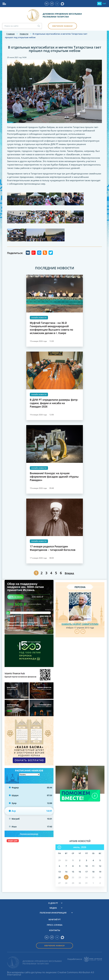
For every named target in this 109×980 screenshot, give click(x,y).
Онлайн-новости (39, 318)
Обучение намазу (62, 26)
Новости (24, 34)
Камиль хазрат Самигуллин (80, 624)
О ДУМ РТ (53, 903)
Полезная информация (53, 913)
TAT (104, 4)
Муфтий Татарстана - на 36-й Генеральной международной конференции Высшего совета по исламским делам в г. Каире (51, 328)
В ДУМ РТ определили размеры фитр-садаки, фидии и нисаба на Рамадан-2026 (54, 403)
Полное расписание (29, 834)
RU (99, 4)
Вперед (69, 573)
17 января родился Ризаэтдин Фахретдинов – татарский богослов (53, 548)
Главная (11, 34)
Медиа (53, 908)
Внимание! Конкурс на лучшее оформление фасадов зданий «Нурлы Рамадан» (54, 477)
